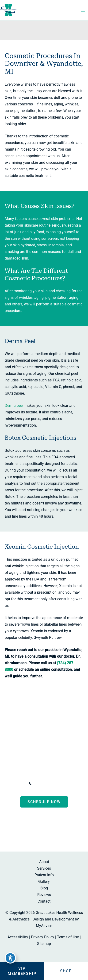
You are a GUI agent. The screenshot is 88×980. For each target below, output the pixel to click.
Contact (44, 901)
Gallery (44, 882)
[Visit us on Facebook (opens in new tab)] (30, 836)
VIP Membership (22, 971)
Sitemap (44, 944)
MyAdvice (44, 926)
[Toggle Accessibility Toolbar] (10, 958)
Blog (44, 888)
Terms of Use (68, 937)
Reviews (44, 895)
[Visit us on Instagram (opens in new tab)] (49, 836)
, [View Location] (48, 771)
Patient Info (44, 875)
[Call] (44, 783)
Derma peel (14, 406)
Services (44, 868)
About (44, 862)
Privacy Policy (43, 937)
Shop (66, 971)
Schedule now (44, 802)
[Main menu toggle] (83, 10)
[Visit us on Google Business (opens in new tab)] (58, 836)
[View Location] (9, 770)
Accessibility (18, 937)
